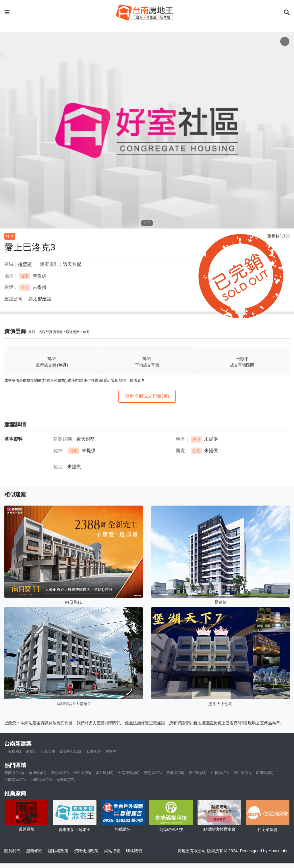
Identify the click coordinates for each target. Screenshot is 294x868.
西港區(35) (175, 773)
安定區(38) (153, 773)
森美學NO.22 (70, 751)
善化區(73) (60, 773)
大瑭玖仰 (47, 751)
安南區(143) (14, 773)
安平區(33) (198, 773)
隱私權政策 (58, 851)
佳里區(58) (82, 773)
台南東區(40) (129, 773)
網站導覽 (112, 851)
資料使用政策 (86, 851)
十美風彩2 (13, 751)
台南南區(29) (15, 780)
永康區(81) (38, 773)
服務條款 (34, 851)
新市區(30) (265, 773)
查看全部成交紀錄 (147, 396)
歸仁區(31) (242, 773)
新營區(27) (65, 780)
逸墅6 (31, 751)
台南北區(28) (41, 780)
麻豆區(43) (105, 773)
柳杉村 (111, 751)
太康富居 (93, 751)
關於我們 (12, 851)
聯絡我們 (134, 851)
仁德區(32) (220, 773)
